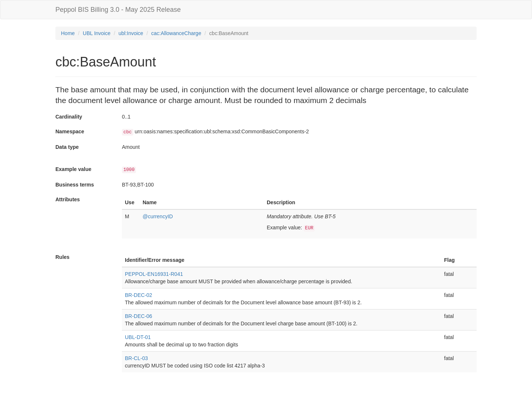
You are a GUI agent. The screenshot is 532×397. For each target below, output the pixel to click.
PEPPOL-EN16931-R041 (154, 274)
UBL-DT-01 (138, 337)
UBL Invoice (97, 33)
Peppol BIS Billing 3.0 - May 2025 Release (118, 10)
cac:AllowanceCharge (176, 33)
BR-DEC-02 (139, 295)
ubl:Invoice (131, 33)
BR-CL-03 (136, 358)
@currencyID (158, 216)
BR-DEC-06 (139, 316)
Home (68, 33)
